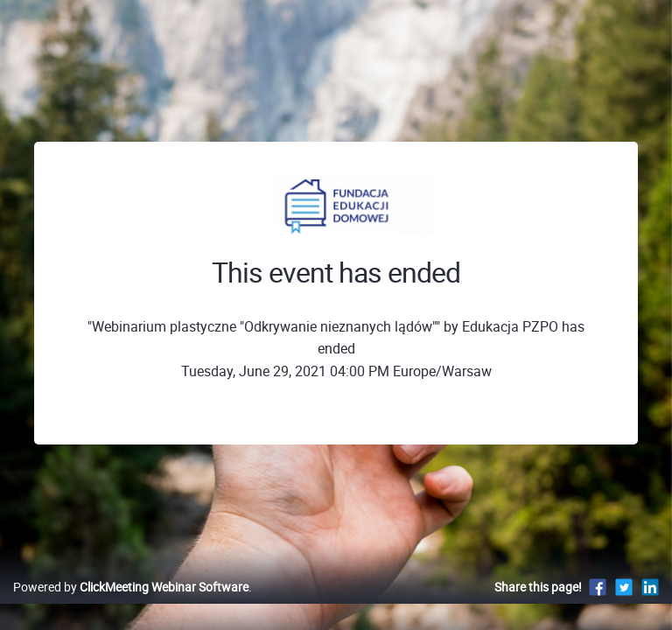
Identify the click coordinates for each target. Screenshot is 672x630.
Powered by (131, 587)
